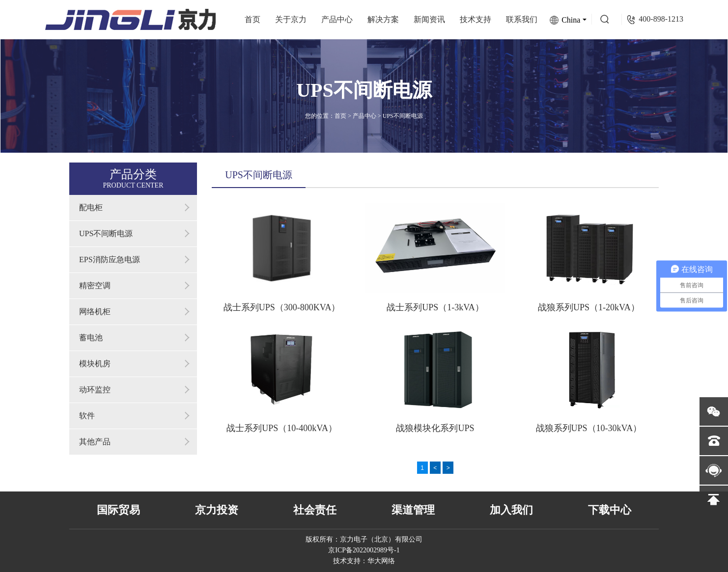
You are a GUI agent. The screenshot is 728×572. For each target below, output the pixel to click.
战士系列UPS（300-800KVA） (282, 307)
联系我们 (522, 19)
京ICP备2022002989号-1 (364, 550)
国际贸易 (118, 510)
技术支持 (476, 19)
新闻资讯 (429, 19)
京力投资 (217, 510)
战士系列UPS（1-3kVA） (435, 307)
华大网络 (381, 561)
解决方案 (383, 19)
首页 (252, 19)
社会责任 (315, 510)
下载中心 (610, 510)
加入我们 (511, 510)
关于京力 (291, 19)
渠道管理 (413, 510)
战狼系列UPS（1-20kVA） (589, 307)
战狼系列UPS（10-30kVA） (589, 428)
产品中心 (337, 19)
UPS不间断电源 (403, 116)
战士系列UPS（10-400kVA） (282, 428)
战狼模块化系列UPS (435, 428)
